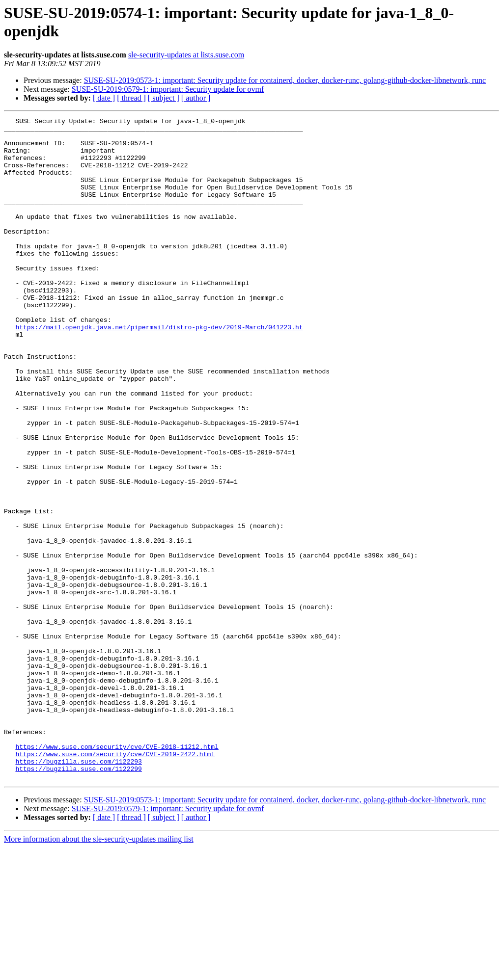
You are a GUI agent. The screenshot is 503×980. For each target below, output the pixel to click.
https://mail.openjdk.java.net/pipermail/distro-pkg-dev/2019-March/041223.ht (159, 370)
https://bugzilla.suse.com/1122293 (78, 891)
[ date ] (104, 98)
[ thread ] (131, 98)
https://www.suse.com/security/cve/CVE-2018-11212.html (117, 873)
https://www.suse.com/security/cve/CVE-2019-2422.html (115, 882)
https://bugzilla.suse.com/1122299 (78, 900)
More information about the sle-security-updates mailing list (99, 971)
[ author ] (196, 98)
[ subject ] (164, 98)
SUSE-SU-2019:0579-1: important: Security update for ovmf (168, 89)
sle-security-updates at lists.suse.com (186, 55)
